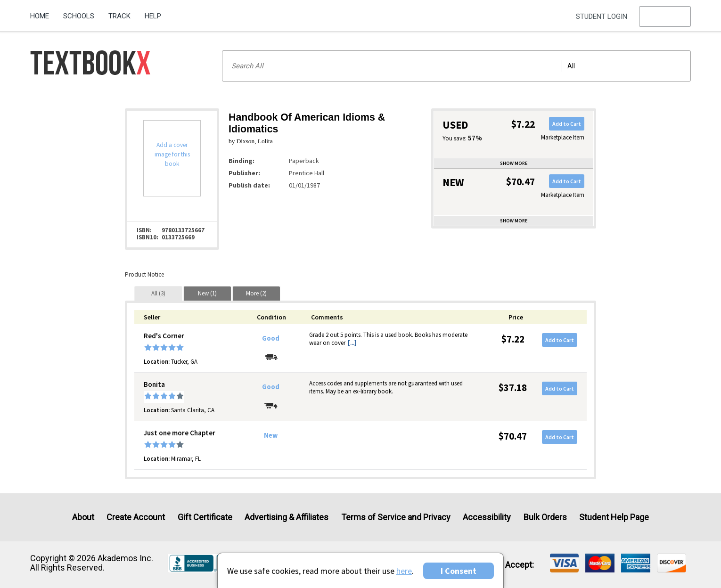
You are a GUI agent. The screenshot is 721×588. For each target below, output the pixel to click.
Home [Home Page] (40, 16)
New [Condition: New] (271, 435)
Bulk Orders (545, 517)
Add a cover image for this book (172, 154)
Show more (514, 163)
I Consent (459, 571)
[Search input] (456, 66)
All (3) (158, 293)
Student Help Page (614, 517)
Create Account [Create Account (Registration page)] (136, 517)
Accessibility (487, 517)
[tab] (158, 293)
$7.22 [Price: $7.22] (513, 339)
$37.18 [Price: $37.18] (513, 388)
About (83, 517)
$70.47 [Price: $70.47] (513, 436)
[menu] (665, 16)
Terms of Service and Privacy (396, 517)
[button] (665, 16)
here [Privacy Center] (404, 571)
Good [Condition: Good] (271, 338)
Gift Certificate (205, 517)
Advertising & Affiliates (287, 517)
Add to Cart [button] (567, 124)
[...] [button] (352, 343)
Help (153, 16)
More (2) (256, 293)
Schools (79, 16)
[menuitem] (43, 13)
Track (119, 16)
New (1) (207, 293)
